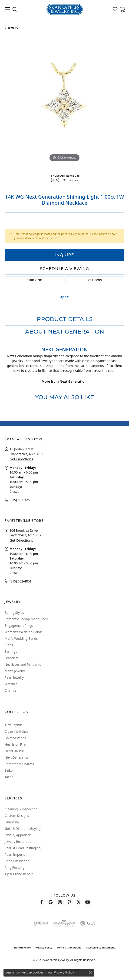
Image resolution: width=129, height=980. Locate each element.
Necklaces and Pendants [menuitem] (23, 664)
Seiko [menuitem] (9, 770)
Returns (95, 280)
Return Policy (22, 947)
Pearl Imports (15, 854)
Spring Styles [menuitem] (14, 612)
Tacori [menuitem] (9, 777)
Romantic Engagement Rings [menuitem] (26, 619)
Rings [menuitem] (9, 645)
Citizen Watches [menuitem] (16, 731)
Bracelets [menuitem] (12, 658)
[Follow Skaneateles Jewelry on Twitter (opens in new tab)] (79, 902)
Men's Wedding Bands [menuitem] (21, 638)
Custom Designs (17, 816)
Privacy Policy (44, 947)
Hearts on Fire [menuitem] (15, 744)
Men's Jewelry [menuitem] (15, 671)
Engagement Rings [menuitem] (19, 625)
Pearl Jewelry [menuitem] (14, 677)
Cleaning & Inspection (21, 809)
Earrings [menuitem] (11, 651)
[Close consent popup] (90, 973)
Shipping (34, 280)
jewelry (13, 28)
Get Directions (21, 459)
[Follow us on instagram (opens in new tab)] (60, 902)
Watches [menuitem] (11, 684)
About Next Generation (65, 332)
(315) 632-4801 (20, 581)
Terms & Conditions (69, 947)
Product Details (65, 319)
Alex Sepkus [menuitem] (13, 725)
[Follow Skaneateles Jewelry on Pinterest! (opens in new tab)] (69, 902)
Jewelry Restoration (19, 842)
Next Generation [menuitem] (17, 757)
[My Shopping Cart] (122, 9)
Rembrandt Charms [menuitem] (19, 764)
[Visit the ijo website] (41, 923)
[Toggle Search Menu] (15, 9)
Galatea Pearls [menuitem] (15, 738)
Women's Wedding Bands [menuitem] (24, 632)
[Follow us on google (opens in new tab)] (51, 902)
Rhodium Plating (17, 861)
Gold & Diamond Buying (23, 829)
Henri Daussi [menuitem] (14, 751)
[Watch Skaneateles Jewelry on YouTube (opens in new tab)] (88, 902)
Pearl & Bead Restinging (23, 848)
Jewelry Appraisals (18, 835)
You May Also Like (64, 397)
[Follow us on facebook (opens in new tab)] (41, 902)
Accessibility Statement (100, 947)
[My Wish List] (115, 9)
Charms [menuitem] (10, 690)
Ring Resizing (15, 867)
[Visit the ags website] (64, 923)
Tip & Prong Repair (19, 874)
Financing (12, 822)
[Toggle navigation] (7, 9)
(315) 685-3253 (64, 180)
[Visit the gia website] (88, 923)
